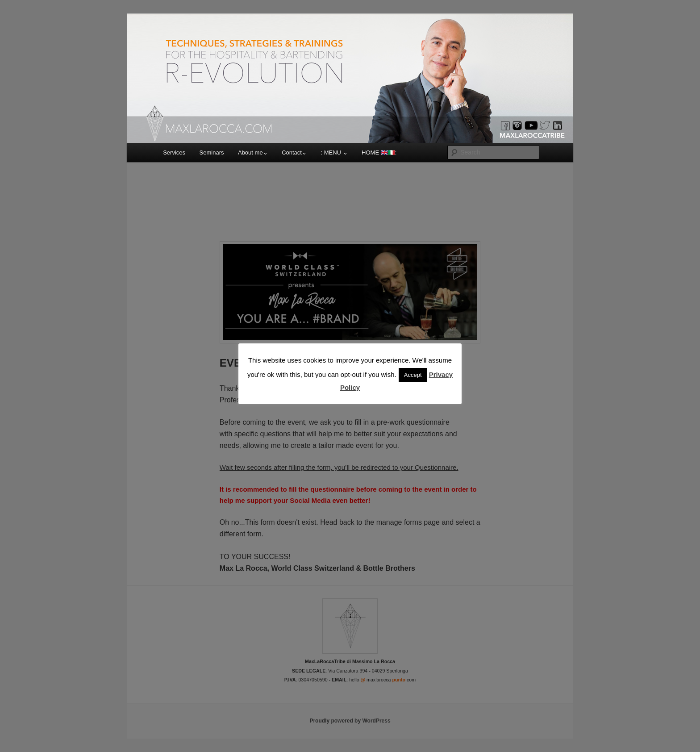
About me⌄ (253, 152)
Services (174, 152)
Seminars (212, 152)
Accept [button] (413, 375)
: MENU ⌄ (334, 152)
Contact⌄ (294, 152)
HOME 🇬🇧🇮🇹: (379, 152)
